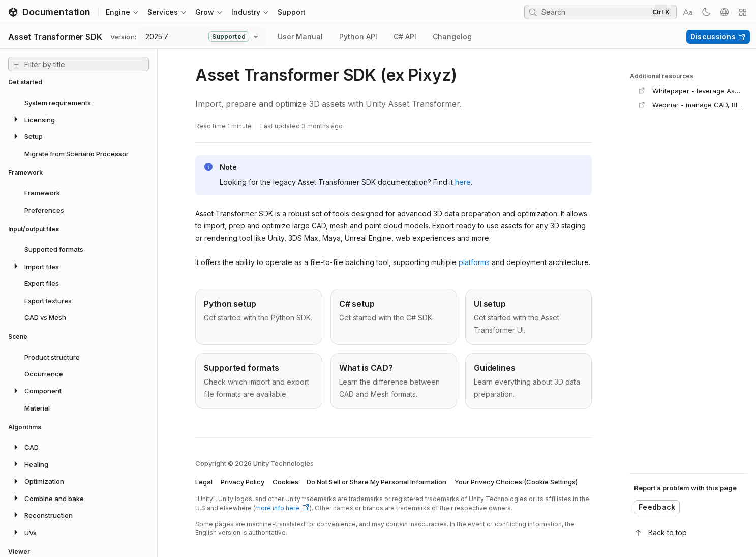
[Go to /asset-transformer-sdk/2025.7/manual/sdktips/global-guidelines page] (528, 381)
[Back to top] (689, 533)
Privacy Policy (243, 482)
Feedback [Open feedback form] (657, 507)
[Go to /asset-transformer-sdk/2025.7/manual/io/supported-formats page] (259, 381)
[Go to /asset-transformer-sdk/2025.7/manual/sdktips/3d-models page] (394, 381)
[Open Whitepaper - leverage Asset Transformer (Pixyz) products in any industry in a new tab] (691, 91)
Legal (204, 482)
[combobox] (202, 37)
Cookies (285, 482)
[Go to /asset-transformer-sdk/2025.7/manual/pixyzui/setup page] (528, 317)
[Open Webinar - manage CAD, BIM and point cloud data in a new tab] (691, 105)
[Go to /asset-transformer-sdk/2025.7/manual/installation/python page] (259, 317)
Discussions (718, 37)
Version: (123, 37)
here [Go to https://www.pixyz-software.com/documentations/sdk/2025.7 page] (463, 182)
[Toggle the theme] (706, 12)
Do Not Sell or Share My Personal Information (376, 482)
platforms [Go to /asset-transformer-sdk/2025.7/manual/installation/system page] (474, 262)
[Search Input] (595, 12)
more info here (282, 508)
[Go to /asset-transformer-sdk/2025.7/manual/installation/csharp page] (394, 317)
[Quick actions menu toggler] (743, 12)
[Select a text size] (688, 12)
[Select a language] (724, 12)
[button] (79, 119)
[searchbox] (600, 12)
